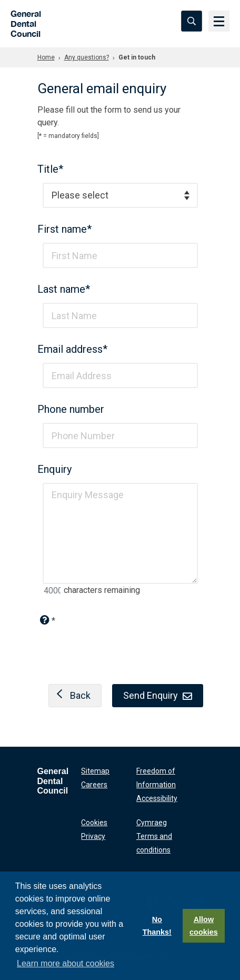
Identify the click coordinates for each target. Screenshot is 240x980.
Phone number (71, 409)
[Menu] (219, 21)
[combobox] (120, 195)
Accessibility (157, 798)
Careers (94, 785)
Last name (64, 289)
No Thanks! (157, 926)
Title (50, 169)
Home (46, 57)
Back (71, 695)
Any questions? (87, 57)
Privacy (93, 836)
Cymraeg (152, 823)
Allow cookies (204, 926)
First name (64, 229)
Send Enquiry (158, 695)
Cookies (94, 823)
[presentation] (120, 649)
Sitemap (95, 771)
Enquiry (54, 469)
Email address (72, 349)
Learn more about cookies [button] (66, 963)
